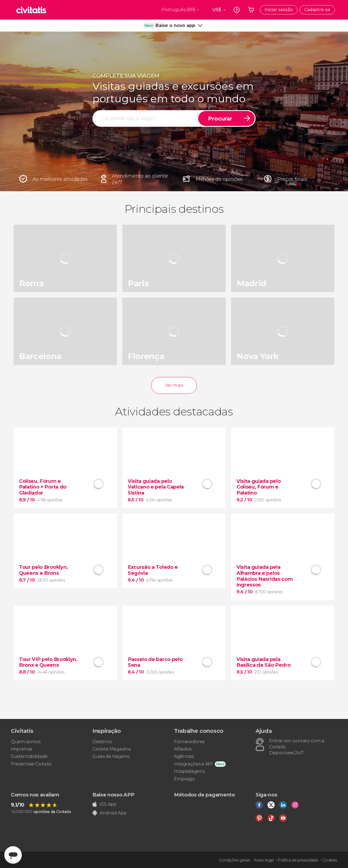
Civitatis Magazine (112, 749)
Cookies (330, 860)
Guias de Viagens (111, 756)
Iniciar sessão (279, 10)
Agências (184, 756)
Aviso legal (264, 860)
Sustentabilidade (29, 756)
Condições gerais (234, 860)
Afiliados (183, 749)
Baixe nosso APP (113, 795)
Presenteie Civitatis (31, 764)
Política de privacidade (298, 860)
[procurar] (146, 118)
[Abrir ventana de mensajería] (13, 855)
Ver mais (174, 385)
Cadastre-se (317, 10)
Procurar (220, 119)
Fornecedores (189, 742)
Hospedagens (189, 771)
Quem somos (26, 742)
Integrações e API (193, 764)
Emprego (184, 779)
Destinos (102, 742)
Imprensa (21, 749)
